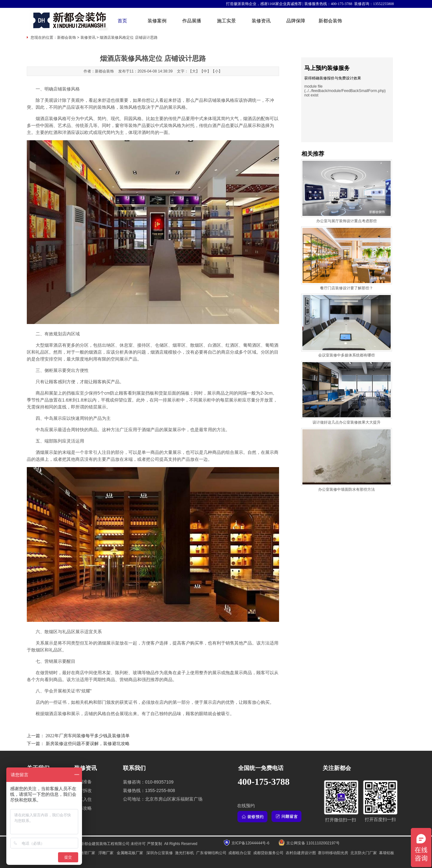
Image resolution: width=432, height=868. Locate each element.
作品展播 (192, 21)
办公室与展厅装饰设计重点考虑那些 (347, 221)
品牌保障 (296, 21)
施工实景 (226, 21)
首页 (122, 21)
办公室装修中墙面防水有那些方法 (347, 489)
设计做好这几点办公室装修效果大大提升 (347, 422)
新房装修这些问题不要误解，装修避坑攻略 (88, 744)
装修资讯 (261, 21)
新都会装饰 (330, 21)
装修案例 (157, 21)
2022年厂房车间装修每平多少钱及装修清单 (88, 736)
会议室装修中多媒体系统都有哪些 (347, 355)
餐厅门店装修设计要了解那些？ (347, 288)
